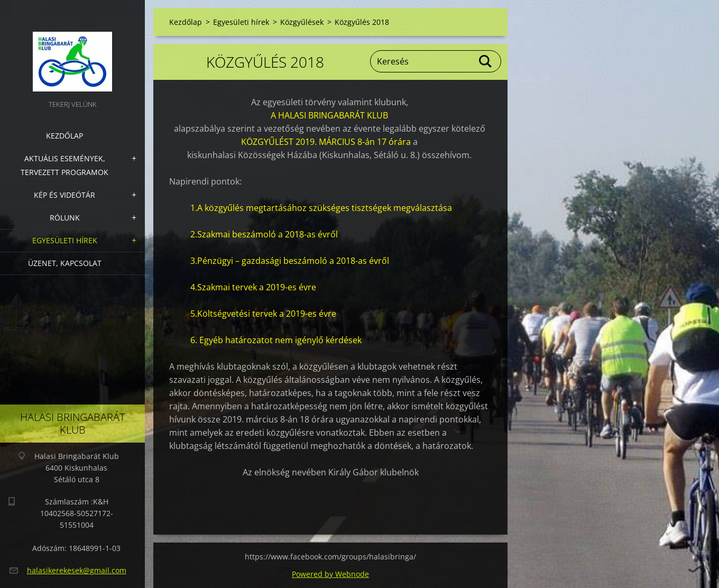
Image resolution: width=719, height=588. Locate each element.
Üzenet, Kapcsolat (65, 263)
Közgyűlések (302, 22)
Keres (486, 61)
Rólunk (65, 218)
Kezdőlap (64, 136)
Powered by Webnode (330, 574)
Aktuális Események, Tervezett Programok (64, 165)
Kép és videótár (64, 195)
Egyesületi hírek (65, 240)
